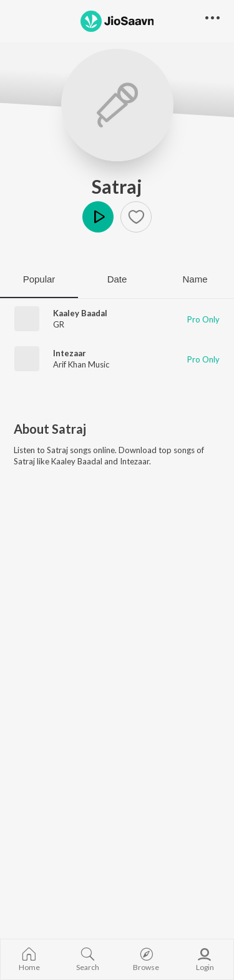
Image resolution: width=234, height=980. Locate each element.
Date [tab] (117, 279)
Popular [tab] (39, 279)
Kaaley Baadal (80, 313)
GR (59, 324)
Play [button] (98, 217)
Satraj (117, 186)
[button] (136, 217)
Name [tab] (195, 279)
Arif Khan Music (81, 364)
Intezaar (70, 353)
